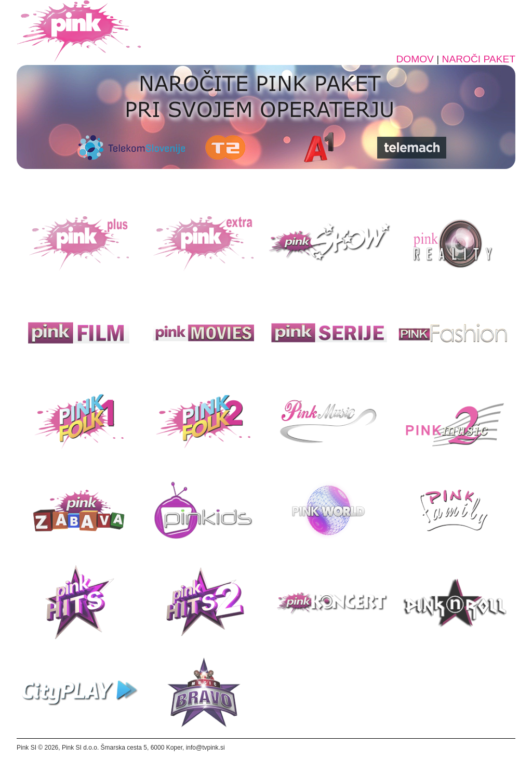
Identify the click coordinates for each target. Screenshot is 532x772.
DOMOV (415, 59)
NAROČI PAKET (479, 59)
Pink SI (26, 748)
